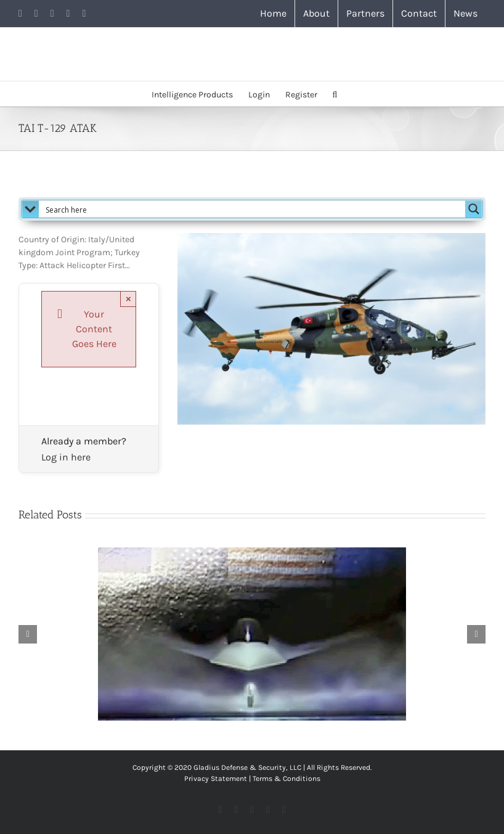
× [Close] (128, 299)
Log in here (66, 457)
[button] (335, 94)
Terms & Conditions (287, 779)
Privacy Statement (216, 779)
